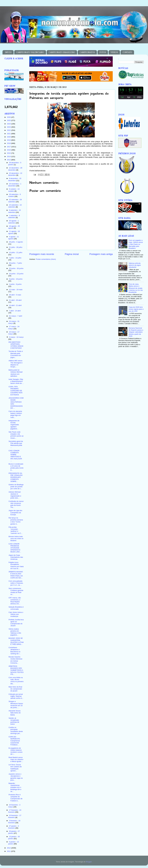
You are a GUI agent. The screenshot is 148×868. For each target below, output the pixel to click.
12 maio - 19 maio (16, 290)
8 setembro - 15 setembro (14, 211)
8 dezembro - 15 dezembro (15, 179)
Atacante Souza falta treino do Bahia (15, 713)
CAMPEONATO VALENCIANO (30, 52)
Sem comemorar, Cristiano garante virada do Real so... (16, 591)
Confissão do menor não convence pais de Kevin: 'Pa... (16, 504)
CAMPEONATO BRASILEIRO (62, 52)
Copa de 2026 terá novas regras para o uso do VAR (136, 309)
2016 (9, 150)
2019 (9, 140)
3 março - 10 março (16, 337)
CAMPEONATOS (87, 52)
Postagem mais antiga (101, 254)
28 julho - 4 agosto (16, 242)
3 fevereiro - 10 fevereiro (14, 822)
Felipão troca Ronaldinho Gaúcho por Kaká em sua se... (16, 565)
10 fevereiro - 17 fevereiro (15, 816)
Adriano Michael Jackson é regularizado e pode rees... (15, 495)
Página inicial (72, 254)
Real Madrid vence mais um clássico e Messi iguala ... (16, 759)
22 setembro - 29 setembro (15, 201)
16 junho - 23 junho (16, 274)
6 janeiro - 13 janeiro (14, 843)
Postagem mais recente (42, 254)
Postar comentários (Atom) (46, 259)
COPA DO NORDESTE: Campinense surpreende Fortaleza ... (14, 741)
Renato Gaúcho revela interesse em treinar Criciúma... (15, 660)
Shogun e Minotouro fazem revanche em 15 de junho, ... (16, 704)
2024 (9, 124)
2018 (9, 143)
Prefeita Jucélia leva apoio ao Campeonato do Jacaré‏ (16, 623)
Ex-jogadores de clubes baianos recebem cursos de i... (16, 751)
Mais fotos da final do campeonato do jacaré (15, 689)
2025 (9, 120)
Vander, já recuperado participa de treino (14, 721)
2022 (9, 130)
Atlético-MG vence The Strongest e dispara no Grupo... (16, 364)
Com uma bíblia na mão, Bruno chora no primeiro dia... (16, 681)
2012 (9, 848)
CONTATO (127, 52)
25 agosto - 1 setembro (14, 222)
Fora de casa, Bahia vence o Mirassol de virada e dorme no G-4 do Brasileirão (136, 288)
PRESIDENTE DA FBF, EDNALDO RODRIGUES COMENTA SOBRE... (16, 477)
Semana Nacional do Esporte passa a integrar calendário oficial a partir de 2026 (136, 332)
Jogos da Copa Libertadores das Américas (16, 557)
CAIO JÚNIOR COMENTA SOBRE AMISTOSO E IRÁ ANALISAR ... (15, 456)
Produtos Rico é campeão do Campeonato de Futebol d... (16, 798)
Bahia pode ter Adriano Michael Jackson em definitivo (16, 373)
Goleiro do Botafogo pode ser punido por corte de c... (16, 487)
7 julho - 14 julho (15, 258)
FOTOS (103, 52)
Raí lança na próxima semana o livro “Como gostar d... (16, 521)
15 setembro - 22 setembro (15, 206)
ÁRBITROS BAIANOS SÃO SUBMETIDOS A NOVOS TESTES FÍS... (16, 670)
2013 (9, 160)
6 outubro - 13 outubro (14, 190)
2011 (9, 851)
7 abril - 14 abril (15, 311)
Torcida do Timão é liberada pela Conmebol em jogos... (16, 354)
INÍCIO (8, 52)
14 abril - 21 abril (15, 305)
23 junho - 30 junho (16, 268)
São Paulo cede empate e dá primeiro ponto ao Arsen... (16, 435)
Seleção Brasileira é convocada (16, 608)
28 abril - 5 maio (15, 295)
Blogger (89, 862)
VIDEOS (114, 52)
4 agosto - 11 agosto (14, 238)
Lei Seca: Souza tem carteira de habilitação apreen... (15, 768)
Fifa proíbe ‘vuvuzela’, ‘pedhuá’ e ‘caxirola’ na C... (16, 530)
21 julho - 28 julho (16, 247)
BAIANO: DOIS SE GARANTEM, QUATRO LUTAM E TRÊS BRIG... (16, 641)
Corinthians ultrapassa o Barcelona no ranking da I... (15, 651)
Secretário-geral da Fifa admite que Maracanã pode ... (16, 444)
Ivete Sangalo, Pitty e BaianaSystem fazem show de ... (16, 381)
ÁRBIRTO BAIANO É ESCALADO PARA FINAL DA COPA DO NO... (16, 575)
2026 (9, 117)
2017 (9, 147)
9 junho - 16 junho (16, 279)
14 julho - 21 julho (16, 252)
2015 (9, 153)
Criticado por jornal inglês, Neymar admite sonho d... (16, 696)
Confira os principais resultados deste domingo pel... (16, 730)
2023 (9, 127)
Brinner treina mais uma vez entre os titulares (16, 538)
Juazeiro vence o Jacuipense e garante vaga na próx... (16, 777)
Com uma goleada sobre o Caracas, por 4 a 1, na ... (16, 583)
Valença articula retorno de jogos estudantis (135, 265)
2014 (9, 157)
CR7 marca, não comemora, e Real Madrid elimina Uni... (15, 601)
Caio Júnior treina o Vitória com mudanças (16, 614)
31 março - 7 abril (16, 316)
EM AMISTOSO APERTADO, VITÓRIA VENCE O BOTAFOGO (16, 345)
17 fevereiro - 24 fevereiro (15, 811)
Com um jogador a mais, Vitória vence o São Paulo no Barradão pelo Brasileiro (136, 244)
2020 (9, 137)
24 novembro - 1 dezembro (15, 185)
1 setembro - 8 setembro (14, 217)
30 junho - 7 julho (15, 263)
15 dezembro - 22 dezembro (15, 174)
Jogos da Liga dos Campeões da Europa (15, 512)
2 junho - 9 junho (15, 284)
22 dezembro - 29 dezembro (15, 169)
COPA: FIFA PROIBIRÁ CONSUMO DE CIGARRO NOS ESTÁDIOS (16, 391)
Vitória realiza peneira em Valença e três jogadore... (15, 632)
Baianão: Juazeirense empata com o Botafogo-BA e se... (15, 787)
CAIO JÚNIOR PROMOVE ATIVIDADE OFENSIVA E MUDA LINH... (15, 548)
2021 (9, 134)
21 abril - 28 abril (15, 300)
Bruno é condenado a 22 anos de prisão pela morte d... (16, 467)
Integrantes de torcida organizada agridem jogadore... (14, 425)
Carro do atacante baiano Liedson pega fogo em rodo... (15, 414)
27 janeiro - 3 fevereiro (14, 827)
